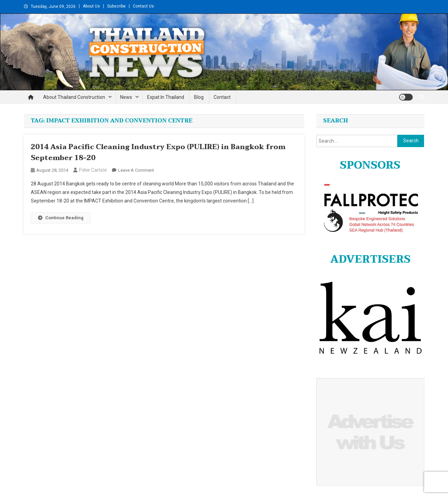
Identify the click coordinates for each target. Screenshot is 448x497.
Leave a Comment (136, 170)
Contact (222, 97)
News (126, 97)
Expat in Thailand (166, 97)
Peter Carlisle (93, 170)
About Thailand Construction (74, 97)
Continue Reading (61, 218)
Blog (199, 97)
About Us (91, 6)
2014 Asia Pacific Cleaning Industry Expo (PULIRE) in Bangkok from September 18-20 (158, 153)
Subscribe (116, 6)
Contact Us (143, 6)
